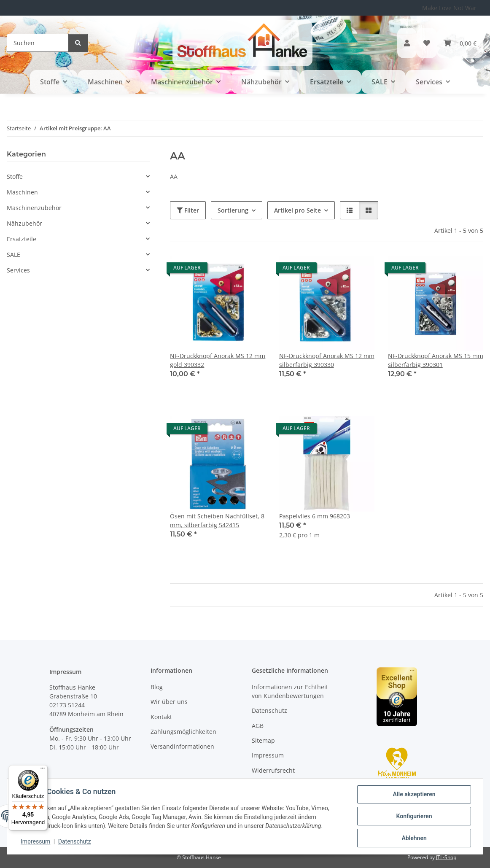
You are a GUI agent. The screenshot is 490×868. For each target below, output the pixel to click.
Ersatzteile (22, 239)
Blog (157, 687)
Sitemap (263, 740)
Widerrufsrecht (273, 770)
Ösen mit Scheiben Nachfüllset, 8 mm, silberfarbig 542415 (217, 520)
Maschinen (22, 192)
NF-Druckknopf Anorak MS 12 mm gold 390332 (218, 360)
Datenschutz (75, 842)
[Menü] (43, 770)
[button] (407, 43)
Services (18, 270)
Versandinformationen (182, 746)
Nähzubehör (24, 223)
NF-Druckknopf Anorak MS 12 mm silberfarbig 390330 (327, 360)
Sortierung (233, 210)
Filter (188, 210)
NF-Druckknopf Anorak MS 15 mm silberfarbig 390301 (436, 360)
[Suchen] (38, 43)
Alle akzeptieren (414, 794)
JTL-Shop (446, 857)
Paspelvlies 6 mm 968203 (315, 516)
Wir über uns (169, 702)
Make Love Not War (449, 8)
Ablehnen (414, 838)
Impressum (35, 842)
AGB (258, 726)
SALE (13, 255)
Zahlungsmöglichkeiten (183, 732)
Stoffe (15, 177)
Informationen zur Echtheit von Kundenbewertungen (290, 691)
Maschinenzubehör (34, 208)
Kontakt (161, 717)
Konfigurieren (414, 816)
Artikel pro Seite (297, 210)
